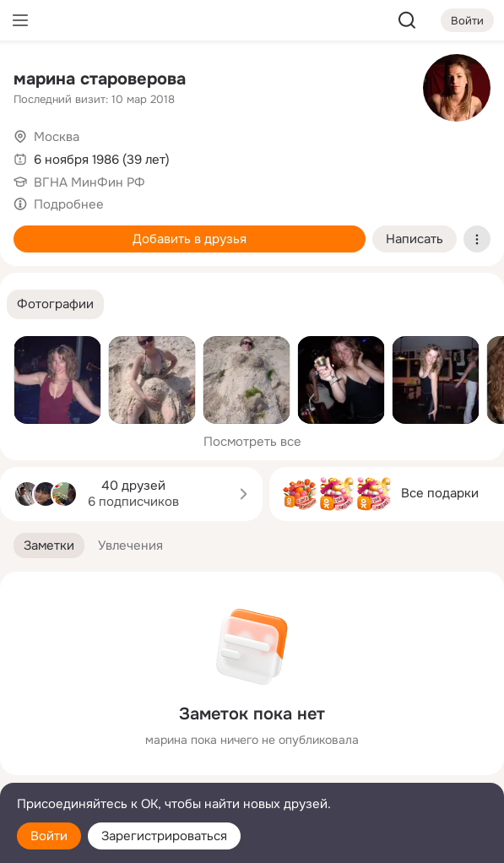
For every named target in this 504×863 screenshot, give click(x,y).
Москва (57, 137)
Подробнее (69, 204)
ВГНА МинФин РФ (89, 182)
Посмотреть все (252, 442)
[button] (55, 304)
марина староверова (100, 79)
